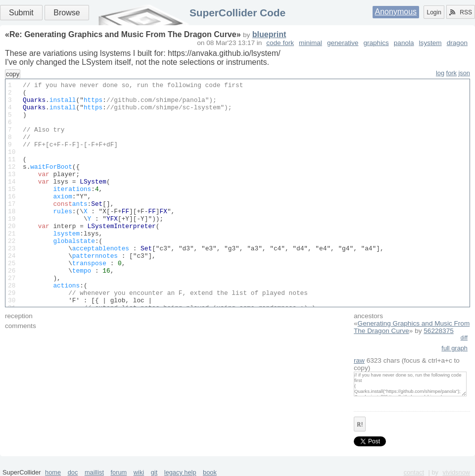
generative (343, 43)
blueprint (269, 34)
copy (13, 74)
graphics (376, 43)
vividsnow (456, 472)
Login (434, 12)
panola (404, 43)
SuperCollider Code (237, 13)
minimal (310, 43)
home (53, 472)
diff (464, 337)
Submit (21, 13)
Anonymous (396, 12)
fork (451, 73)
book (210, 472)
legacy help (180, 472)
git (154, 472)
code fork (280, 43)
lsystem (430, 43)
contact (414, 472)
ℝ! (360, 425)
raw (359, 360)
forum (119, 472)
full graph (454, 348)
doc (73, 472)
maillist (94, 472)
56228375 (438, 331)
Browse (67, 13)
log (440, 73)
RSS (461, 12)
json (464, 73)
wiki (139, 472)
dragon (457, 43)
